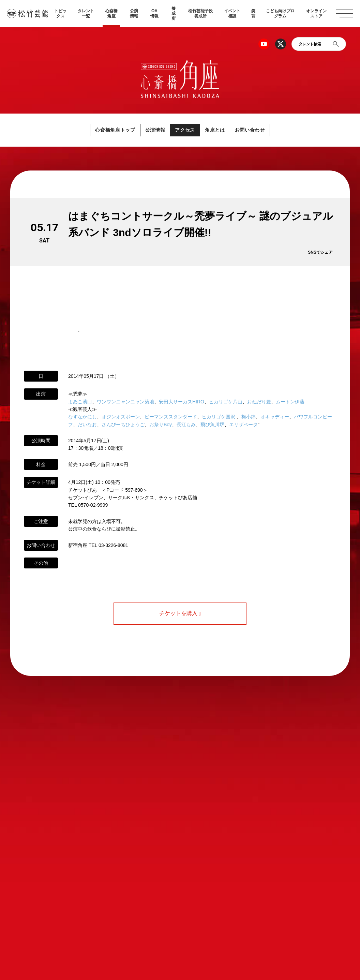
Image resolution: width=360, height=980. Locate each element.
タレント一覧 (86, 13)
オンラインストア (316, 13)
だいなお (87, 425)
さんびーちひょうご (123, 425)
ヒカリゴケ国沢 (219, 417)
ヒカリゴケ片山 (226, 402)
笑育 (253, 13)
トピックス (60, 13)
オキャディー (275, 417)
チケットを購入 (180, 614)
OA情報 (154, 13)
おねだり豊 (259, 402)
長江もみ (186, 425)
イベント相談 (232, 13)
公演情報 (134, 13)
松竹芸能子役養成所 (200, 13)
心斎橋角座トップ (100, 130)
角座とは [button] (223, 130)
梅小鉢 (249, 417)
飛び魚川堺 (212, 425)
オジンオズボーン (121, 417)
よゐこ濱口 (80, 402)
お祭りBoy (161, 425)
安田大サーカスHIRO (182, 402)
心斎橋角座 (111, 13)
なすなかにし (82, 417)
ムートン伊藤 (290, 402)
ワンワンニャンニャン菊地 (125, 402)
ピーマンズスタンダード (171, 417)
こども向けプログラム (280, 13)
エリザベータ (243, 425)
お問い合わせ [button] (266, 130)
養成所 (174, 13)
